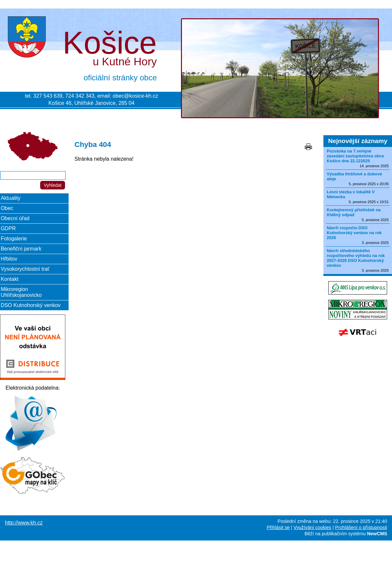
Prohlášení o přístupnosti (361, 527)
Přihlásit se (278, 527)
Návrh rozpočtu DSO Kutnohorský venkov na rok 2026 (354, 233)
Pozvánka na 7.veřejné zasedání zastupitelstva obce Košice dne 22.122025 (355, 156)
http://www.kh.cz (24, 523)
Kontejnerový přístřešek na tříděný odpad (354, 212)
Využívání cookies (312, 527)
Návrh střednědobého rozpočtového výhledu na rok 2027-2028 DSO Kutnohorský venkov (356, 258)
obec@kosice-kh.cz (135, 96)
